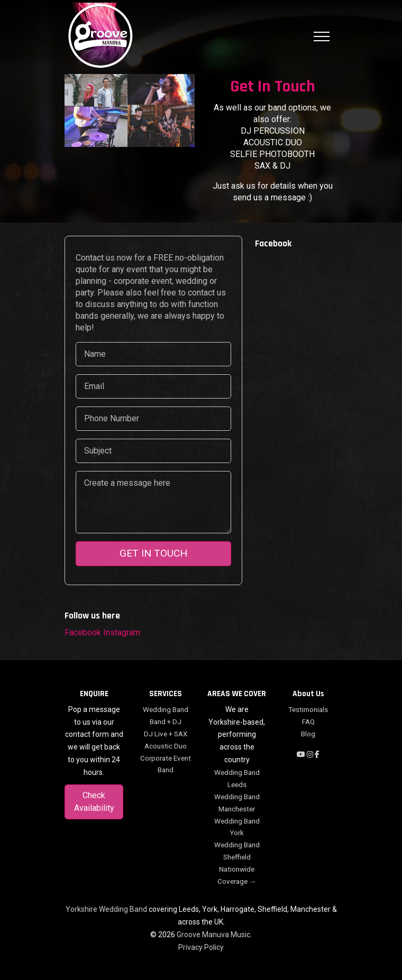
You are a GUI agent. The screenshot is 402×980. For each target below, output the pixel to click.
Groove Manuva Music (213, 935)
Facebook (83, 632)
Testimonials (308, 709)
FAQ (308, 722)
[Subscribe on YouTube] (302, 754)
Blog (308, 734)
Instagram (122, 632)
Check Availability (94, 802)
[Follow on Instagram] (311, 754)
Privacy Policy (201, 947)
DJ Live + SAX (166, 734)
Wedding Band (166, 709)
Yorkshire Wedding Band (106, 909)
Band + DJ (166, 722)
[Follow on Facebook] (317, 754)
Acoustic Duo (166, 746)
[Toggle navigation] (322, 36)
